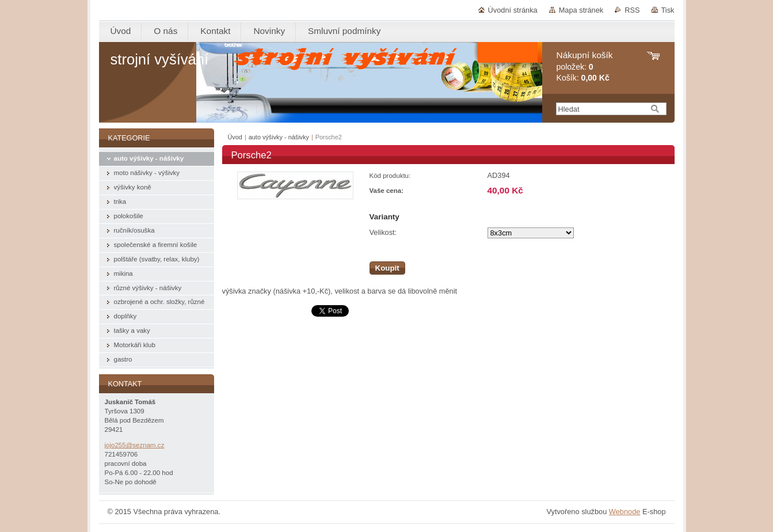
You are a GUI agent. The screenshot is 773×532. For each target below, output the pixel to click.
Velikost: (383, 232)
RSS (632, 10)
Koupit (387, 268)
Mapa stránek (581, 10)
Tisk (668, 10)
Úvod (235, 137)
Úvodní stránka (513, 10)
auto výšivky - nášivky (279, 137)
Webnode (625, 512)
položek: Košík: (585, 66)
